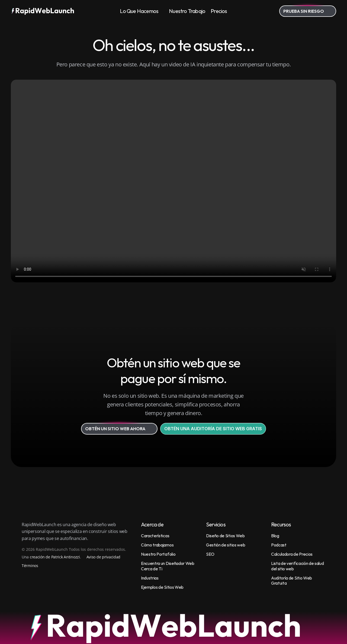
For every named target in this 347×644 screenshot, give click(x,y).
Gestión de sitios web (226, 545)
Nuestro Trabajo (187, 11)
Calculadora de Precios (292, 554)
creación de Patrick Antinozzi (55, 557)
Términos (30, 566)
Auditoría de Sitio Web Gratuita (292, 580)
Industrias (150, 578)
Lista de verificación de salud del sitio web (298, 566)
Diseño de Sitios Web (225, 536)
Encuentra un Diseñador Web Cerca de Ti (168, 566)
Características (155, 536)
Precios (219, 11)
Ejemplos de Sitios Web (162, 587)
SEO (210, 554)
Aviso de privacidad (104, 557)
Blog (275, 536)
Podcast (279, 545)
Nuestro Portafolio (158, 554)
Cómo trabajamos (157, 545)
